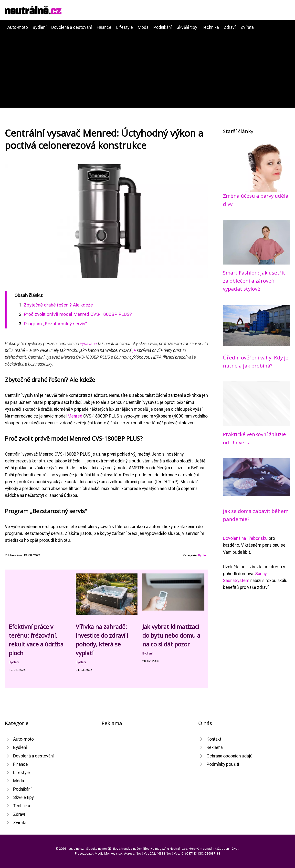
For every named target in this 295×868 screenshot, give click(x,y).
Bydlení (40, 27)
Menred (75, 416)
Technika (210, 27)
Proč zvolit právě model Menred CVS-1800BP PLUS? (78, 314)
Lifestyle (125, 27)
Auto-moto (18, 27)
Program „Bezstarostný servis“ (55, 324)
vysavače (89, 344)
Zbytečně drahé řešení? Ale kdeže (58, 305)
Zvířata (247, 27)
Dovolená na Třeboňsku (245, 538)
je (134, 350)
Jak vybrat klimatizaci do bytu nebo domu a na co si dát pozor (171, 635)
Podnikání (163, 27)
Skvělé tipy (187, 27)
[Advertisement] (147, 67)
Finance (104, 27)
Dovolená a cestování (72, 27)
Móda (143, 27)
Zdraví (230, 27)
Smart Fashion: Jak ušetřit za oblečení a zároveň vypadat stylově (254, 281)
